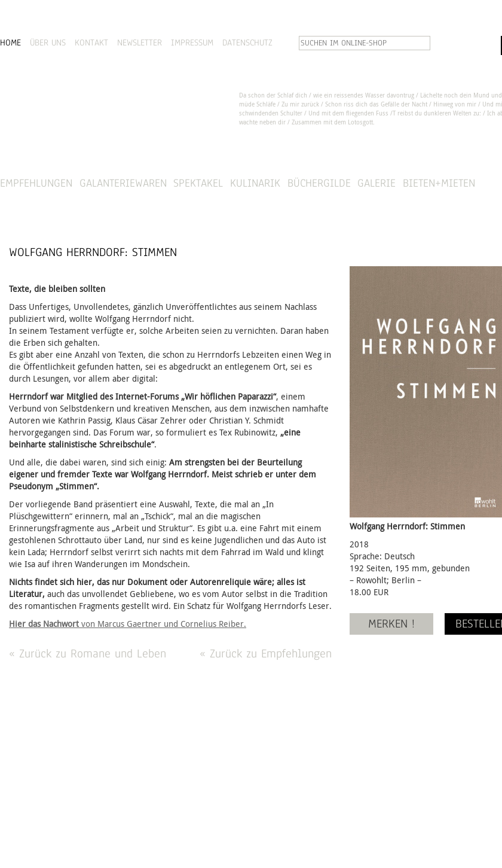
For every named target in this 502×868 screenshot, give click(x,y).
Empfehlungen (36, 183)
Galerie (376, 183)
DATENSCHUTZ (247, 42)
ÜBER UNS (48, 42)
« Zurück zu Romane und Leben (88, 654)
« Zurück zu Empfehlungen (266, 654)
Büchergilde (319, 183)
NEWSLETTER (140, 42)
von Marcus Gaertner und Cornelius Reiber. (128, 624)
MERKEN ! (391, 624)
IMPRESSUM (192, 42)
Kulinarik (255, 183)
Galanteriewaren (123, 183)
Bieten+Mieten (439, 183)
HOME (10, 42)
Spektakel (198, 183)
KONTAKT (91, 42)
